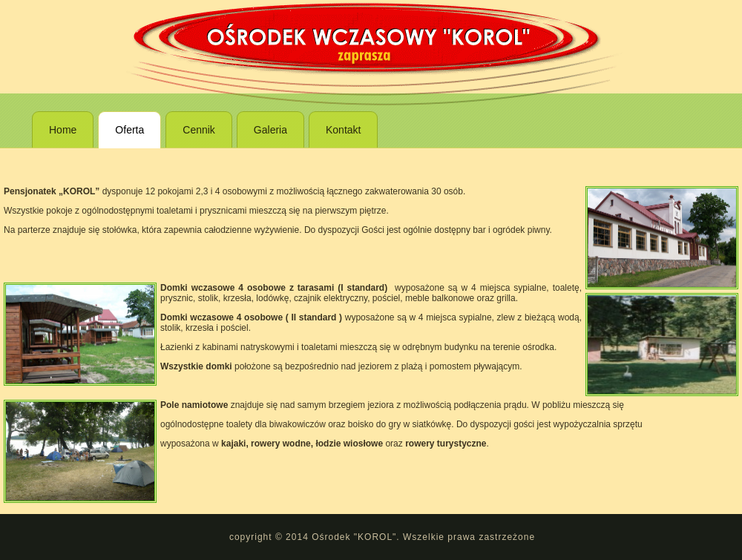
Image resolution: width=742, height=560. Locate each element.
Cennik (199, 130)
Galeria (270, 130)
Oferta (129, 130)
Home (63, 130)
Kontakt (343, 130)
